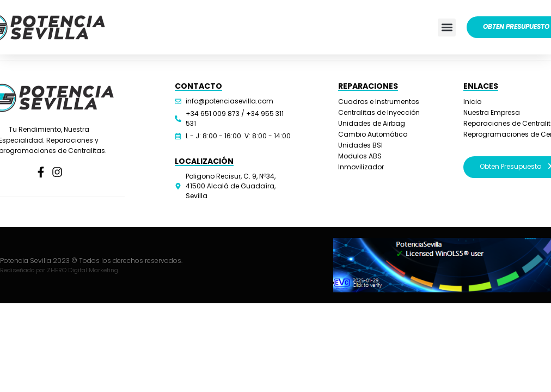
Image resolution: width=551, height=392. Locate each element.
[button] (447, 27)
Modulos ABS (360, 156)
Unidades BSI (360, 145)
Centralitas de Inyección (379, 112)
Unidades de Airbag (372, 123)
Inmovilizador (361, 167)
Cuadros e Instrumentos (379, 102)
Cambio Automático (373, 134)
